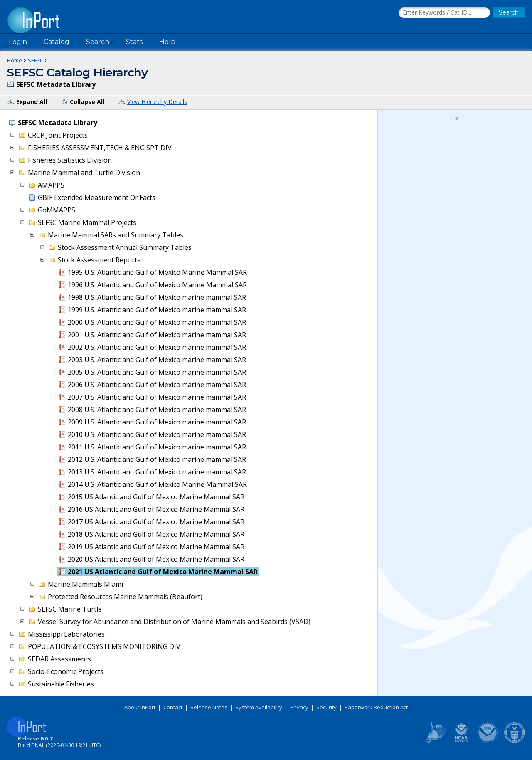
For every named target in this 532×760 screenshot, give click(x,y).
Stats (134, 42)
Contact (173, 707)
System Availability (259, 707)
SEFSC (36, 60)
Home (15, 60)
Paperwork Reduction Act (376, 707)
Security (326, 707)
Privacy (299, 707)
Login (18, 42)
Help (167, 42)
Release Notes (209, 707)
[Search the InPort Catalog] (444, 13)
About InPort (140, 707)
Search (98, 42)
